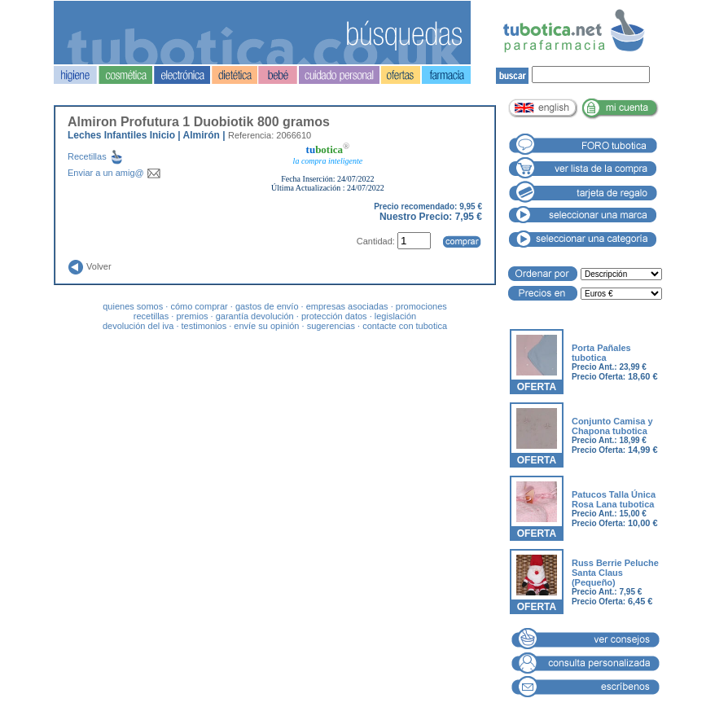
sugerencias (331, 326)
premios (192, 316)
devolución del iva (138, 326)
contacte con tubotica (405, 326)
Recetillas (109, 156)
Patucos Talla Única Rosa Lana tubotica (614, 499)
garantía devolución (255, 316)
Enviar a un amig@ (114, 173)
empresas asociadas (347, 306)
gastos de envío (267, 306)
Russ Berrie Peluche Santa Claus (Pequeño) (615, 573)
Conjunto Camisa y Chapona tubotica (612, 426)
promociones (421, 306)
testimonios (204, 326)
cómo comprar (199, 306)
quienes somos (133, 306)
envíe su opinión (266, 326)
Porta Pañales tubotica (601, 353)
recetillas (151, 316)
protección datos (334, 316)
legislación (395, 316)
